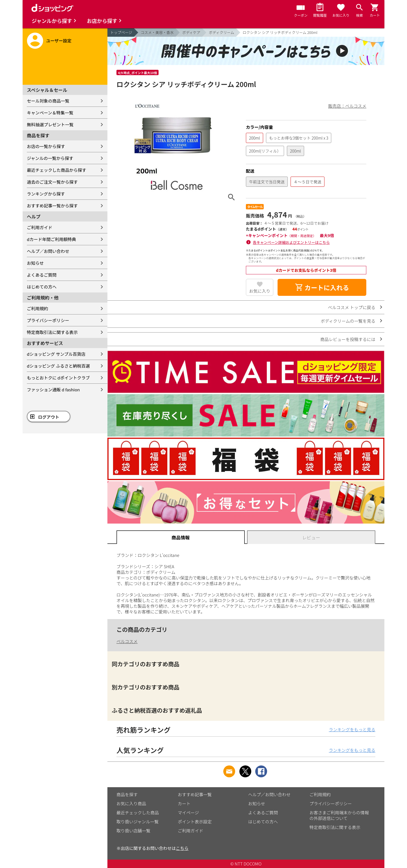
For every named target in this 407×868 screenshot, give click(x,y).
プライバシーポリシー (48, 320)
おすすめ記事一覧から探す (52, 206)
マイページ (188, 812)
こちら (182, 848)
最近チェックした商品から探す (57, 170)
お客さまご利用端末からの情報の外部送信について (339, 815)
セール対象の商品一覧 (48, 101)
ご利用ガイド (40, 227)
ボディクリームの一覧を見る (348, 321)
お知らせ (35, 263)
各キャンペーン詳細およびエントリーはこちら (291, 242)
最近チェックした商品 (138, 812)
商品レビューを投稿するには (348, 339)
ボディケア (191, 32)
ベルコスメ (127, 641)
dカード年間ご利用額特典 (51, 239)
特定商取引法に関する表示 (52, 332)
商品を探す (127, 794)
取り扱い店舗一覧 (133, 831)
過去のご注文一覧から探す (52, 182)
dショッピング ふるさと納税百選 (58, 366)
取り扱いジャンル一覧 (138, 822)
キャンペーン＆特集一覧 (50, 113)
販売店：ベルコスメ (347, 106)
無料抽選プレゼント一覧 (50, 124)
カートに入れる (322, 287)
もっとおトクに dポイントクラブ (58, 378)
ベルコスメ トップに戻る (352, 307)
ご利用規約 (37, 308)
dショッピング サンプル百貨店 (56, 354)
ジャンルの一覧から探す (50, 158)
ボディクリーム (222, 32)
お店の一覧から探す (46, 146)
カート (184, 803)
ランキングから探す (46, 194)
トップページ (121, 32)
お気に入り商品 (131, 803)
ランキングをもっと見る (352, 729)
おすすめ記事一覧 (195, 794)
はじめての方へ (42, 287)
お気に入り (260, 291)
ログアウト (49, 417)
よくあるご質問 (42, 275)
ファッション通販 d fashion (53, 389)
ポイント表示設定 (195, 822)
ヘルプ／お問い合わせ (48, 251)
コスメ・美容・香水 (157, 32)
